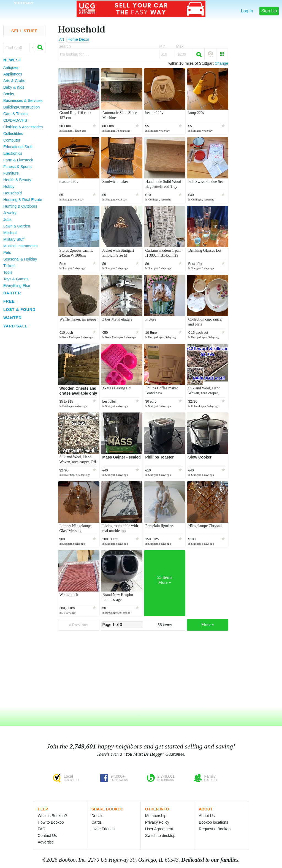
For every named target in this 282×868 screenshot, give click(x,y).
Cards (97, 822)
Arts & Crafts (14, 81)
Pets (7, 253)
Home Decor (78, 39)
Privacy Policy (157, 822)
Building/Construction (21, 107)
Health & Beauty (17, 180)
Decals (97, 816)
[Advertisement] (22, 413)
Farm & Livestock (18, 160)
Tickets (9, 266)
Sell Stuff (24, 31)
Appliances (13, 74)
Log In (247, 11)
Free (9, 301)
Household (13, 193)
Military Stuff (14, 239)
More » (208, 624)
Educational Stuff (18, 147)
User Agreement (159, 829)
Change (221, 63)
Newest (12, 60)
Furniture (11, 173)
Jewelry (10, 213)
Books (9, 94)
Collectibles (13, 134)
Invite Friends (103, 829)
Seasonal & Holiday (20, 259)
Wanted (13, 318)
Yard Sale (16, 326)
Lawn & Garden (17, 226)
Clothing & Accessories (23, 127)
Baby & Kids (14, 87)
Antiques (11, 67)
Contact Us (47, 836)
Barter (12, 293)
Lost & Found (19, 310)
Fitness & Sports (17, 167)
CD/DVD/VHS (15, 120)
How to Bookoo (51, 822)
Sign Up (269, 11)
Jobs (7, 219)
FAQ (42, 829)
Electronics (13, 153)
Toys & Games (16, 279)
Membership (156, 816)
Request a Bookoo (215, 829)
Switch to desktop (160, 836)
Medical (10, 233)
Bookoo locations (214, 822)
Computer (12, 140)
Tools (8, 272)
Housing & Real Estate (23, 200)
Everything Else (17, 286)
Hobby (9, 186)
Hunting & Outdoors (20, 206)
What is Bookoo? (52, 816)
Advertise (46, 842)
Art (62, 39)
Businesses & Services (23, 101)
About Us (207, 816)
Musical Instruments (20, 246)
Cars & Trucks (15, 114)
